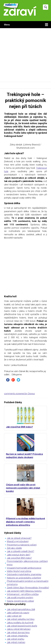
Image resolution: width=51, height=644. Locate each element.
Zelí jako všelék (14, 548)
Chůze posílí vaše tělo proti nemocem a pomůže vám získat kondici (23, 488)
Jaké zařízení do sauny (18, 613)
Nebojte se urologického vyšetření (24, 578)
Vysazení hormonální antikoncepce (24, 568)
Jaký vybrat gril (14, 616)
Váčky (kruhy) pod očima (19, 571)
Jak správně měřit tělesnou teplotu (24, 591)
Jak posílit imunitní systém (20, 597)
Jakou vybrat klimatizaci (19, 629)
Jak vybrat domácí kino (18, 632)
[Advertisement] (26, 55)
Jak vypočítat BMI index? (19, 427)
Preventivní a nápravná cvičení (22, 545)
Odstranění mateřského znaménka (24, 574)
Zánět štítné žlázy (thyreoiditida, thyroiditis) (28, 588)
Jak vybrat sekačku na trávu (21, 619)
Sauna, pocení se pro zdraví (20, 601)
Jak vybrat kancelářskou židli (21, 609)
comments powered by (19, 394)
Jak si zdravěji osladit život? (20, 551)
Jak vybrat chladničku (17, 636)
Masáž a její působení (18, 541)
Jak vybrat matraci (16, 642)
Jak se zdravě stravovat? (19, 538)
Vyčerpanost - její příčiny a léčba (23, 594)
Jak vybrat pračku (16, 639)
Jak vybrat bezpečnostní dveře (22, 626)
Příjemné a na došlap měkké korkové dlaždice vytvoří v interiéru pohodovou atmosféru (26, 522)
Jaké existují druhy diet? (19, 555)
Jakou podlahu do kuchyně (20, 623)
